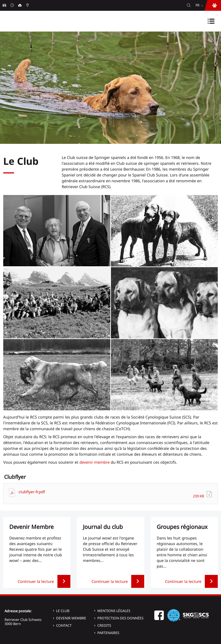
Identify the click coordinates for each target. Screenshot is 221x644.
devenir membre (95, 462)
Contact (64, 625)
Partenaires (108, 633)
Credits (104, 625)
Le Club (63, 611)
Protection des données (120, 618)
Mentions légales (114, 611)
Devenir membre (71, 618)
